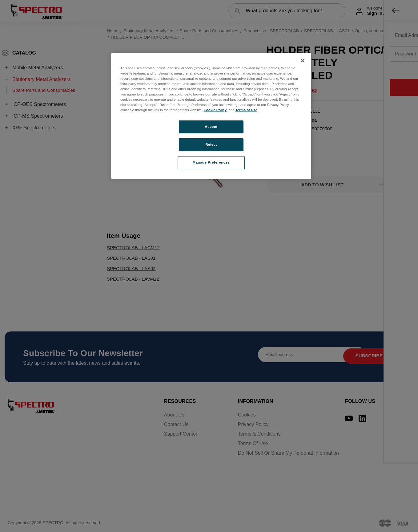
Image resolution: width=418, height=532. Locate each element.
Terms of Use (246, 110)
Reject (211, 144)
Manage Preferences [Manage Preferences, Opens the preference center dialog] (211, 162)
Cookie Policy (215, 110)
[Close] (303, 61)
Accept (211, 127)
